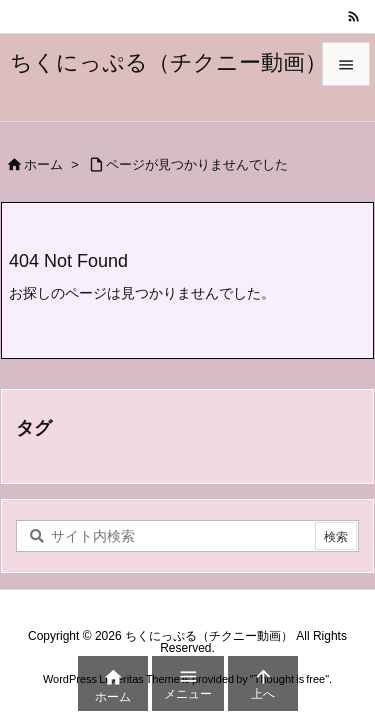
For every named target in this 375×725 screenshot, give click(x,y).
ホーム (43, 164)
